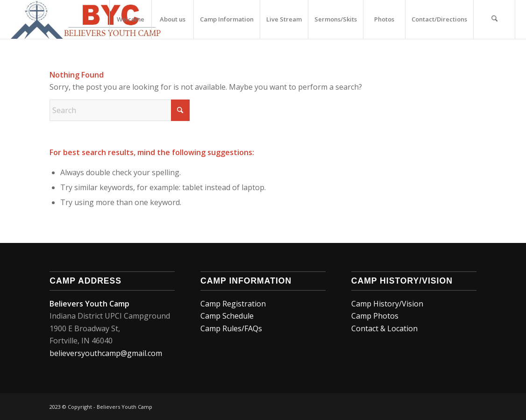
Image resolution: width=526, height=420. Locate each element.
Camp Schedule (228, 316)
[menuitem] (130, 19)
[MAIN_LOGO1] (88, 19)
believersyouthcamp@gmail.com (106, 353)
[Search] (494, 19)
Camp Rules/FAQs (231, 328)
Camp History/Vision (387, 304)
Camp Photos (375, 316)
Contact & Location (384, 328)
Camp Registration (233, 304)
